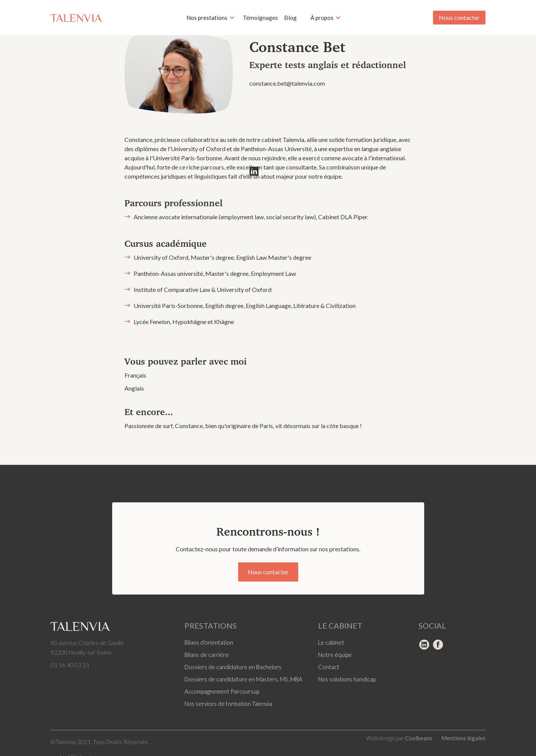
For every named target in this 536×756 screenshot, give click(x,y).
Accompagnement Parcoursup (222, 691)
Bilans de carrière (207, 655)
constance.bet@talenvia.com (287, 83)
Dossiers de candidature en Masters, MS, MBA (243, 679)
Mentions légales (463, 738)
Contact (329, 667)
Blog (290, 17)
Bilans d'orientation (209, 642)
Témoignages (260, 17)
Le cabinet (331, 642)
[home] (76, 18)
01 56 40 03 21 (70, 665)
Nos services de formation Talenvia (228, 704)
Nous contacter (459, 17)
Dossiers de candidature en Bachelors (233, 667)
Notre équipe (335, 655)
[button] (211, 18)
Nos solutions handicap (347, 679)
